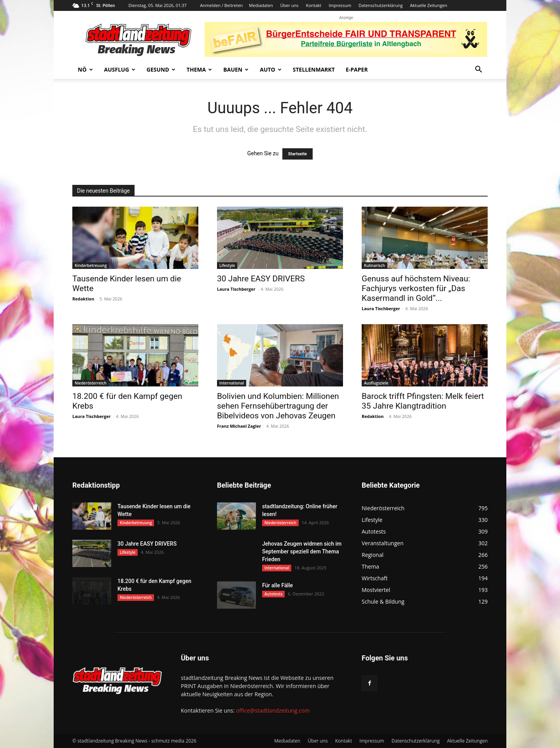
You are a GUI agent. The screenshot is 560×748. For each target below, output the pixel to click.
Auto (271, 69)
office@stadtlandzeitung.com (273, 710)
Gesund (161, 69)
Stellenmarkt (314, 69)
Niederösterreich (91, 383)
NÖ (85, 69)
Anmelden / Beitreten (222, 5)
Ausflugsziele (376, 383)
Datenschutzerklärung (381, 5)
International (232, 383)
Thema (199, 69)
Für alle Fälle (277, 585)
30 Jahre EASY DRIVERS (261, 279)
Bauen (236, 69)
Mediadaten (261, 5)
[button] (478, 70)
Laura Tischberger (236, 289)
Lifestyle (227, 265)
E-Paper (357, 69)
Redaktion (83, 299)
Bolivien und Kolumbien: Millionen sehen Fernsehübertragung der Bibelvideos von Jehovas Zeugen (278, 406)
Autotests (273, 594)
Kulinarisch (374, 265)
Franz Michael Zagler (239, 426)
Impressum (340, 5)
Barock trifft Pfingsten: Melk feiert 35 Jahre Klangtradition (423, 401)
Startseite (298, 154)
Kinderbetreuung (91, 265)
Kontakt (313, 5)
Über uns (290, 5)
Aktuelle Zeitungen (429, 5)
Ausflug (120, 69)
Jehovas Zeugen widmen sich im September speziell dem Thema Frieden (302, 551)
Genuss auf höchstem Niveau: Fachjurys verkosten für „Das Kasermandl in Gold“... (416, 288)
